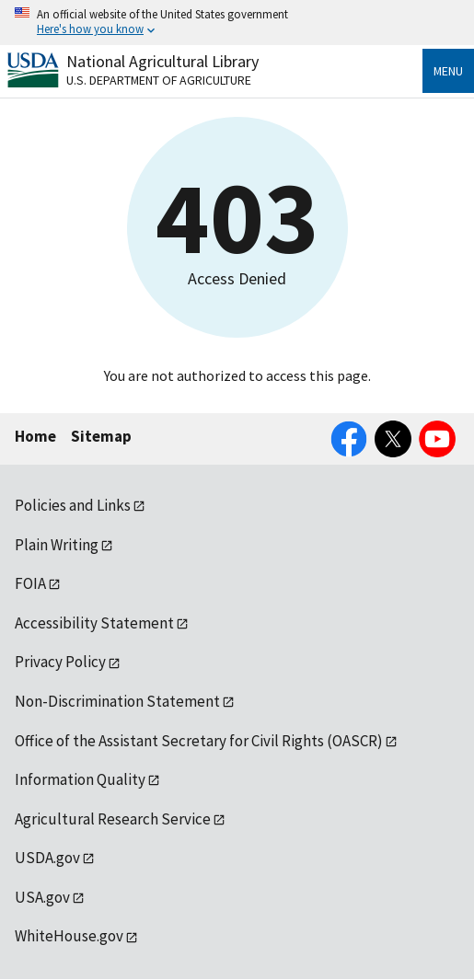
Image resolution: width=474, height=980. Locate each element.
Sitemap (101, 436)
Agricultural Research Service (113, 819)
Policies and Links (73, 505)
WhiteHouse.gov (69, 936)
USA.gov (42, 897)
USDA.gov (47, 858)
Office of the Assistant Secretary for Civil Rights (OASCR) (199, 741)
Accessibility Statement (94, 623)
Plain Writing (57, 545)
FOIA (30, 583)
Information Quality (80, 779)
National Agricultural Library (162, 61)
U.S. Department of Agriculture (159, 80)
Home (35, 436)
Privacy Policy (60, 662)
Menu (448, 71)
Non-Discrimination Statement (117, 701)
